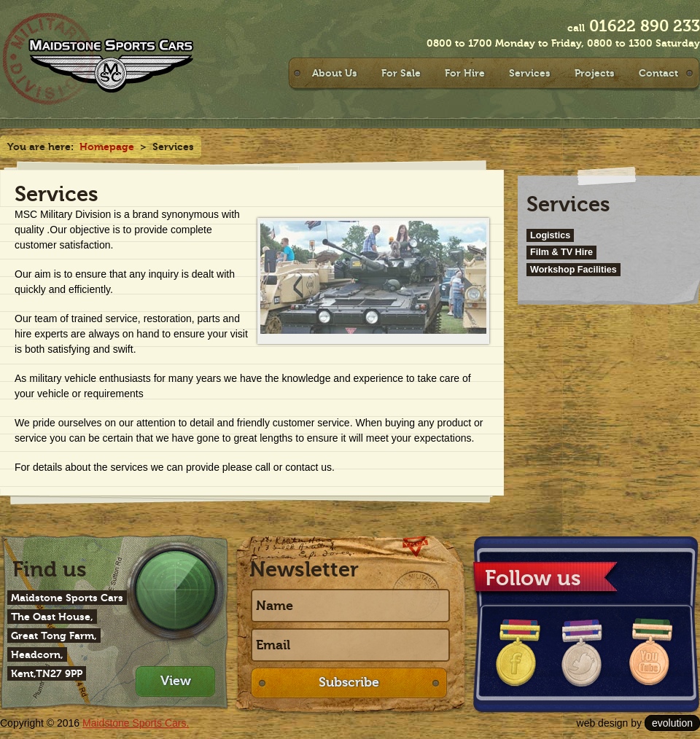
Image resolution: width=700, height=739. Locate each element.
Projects (595, 73)
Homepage (107, 146)
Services (530, 73)
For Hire (465, 73)
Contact (658, 73)
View (176, 681)
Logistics (550, 235)
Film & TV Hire (561, 252)
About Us (335, 73)
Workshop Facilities (573, 270)
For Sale (401, 73)
